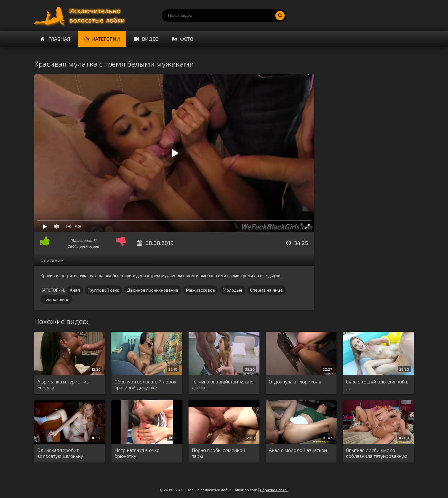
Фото (183, 39)
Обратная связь (274, 490)
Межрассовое (201, 290)
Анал (75, 290)
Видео (146, 39)
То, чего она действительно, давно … (223, 384)
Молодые (233, 290)
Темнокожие (56, 299)
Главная (55, 39)
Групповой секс (103, 290)
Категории (102, 39)
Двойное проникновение (153, 290)
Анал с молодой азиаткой (298, 450)
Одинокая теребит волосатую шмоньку (60, 453)
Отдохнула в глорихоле (295, 381)
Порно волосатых (81, 16)
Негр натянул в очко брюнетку (137, 453)
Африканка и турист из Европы (63, 384)
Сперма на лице (266, 290)
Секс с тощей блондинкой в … (377, 384)
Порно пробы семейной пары (218, 453)
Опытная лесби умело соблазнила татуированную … (377, 453)
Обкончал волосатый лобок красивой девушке (145, 384)
